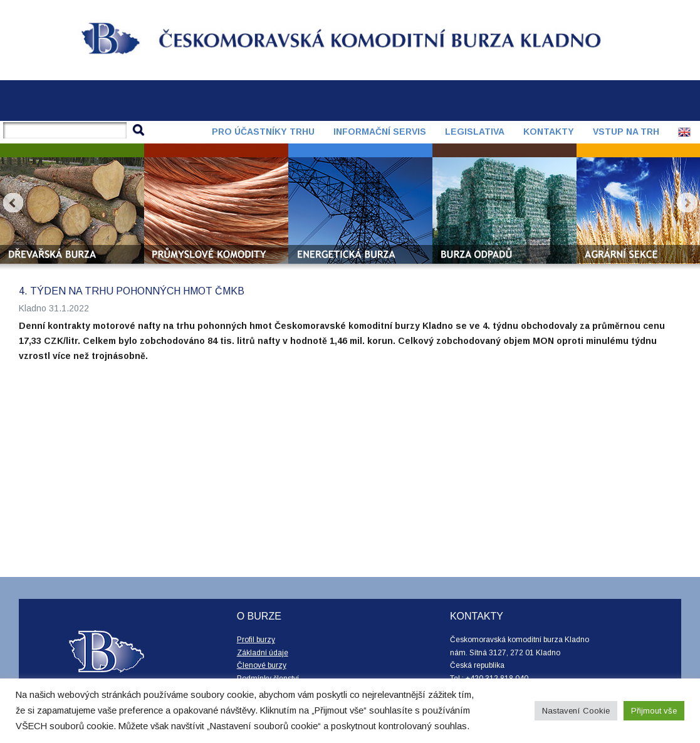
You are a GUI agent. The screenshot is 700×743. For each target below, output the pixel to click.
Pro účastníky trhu (263, 132)
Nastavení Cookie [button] (576, 711)
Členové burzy (262, 665)
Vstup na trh (626, 132)
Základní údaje (263, 653)
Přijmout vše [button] (654, 711)
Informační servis (380, 132)
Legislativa (475, 132)
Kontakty (549, 132)
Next (687, 203)
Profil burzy (256, 640)
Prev (13, 203)
